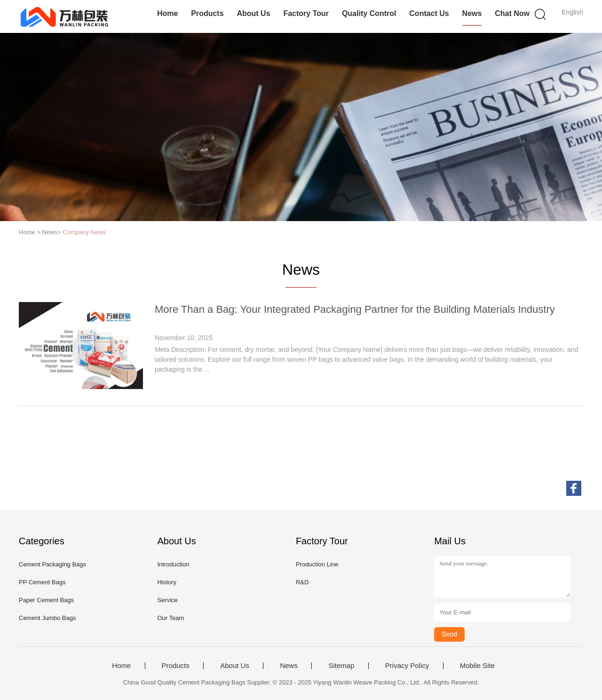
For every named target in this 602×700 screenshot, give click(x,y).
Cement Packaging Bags (52, 564)
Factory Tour (306, 13)
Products (207, 13)
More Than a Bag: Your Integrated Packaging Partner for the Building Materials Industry (355, 309)
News (472, 13)
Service (167, 600)
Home (167, 13)
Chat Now (512, 13)
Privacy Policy (407, 666)
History (166, 582)
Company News (84, 232)
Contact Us (429, 13)
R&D (302, 582)
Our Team (170, 618)
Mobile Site (477, 666)
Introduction (173, 564)
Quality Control (369, 13)
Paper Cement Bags (46, 600)
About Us (253, 13)
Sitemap (341, 666)
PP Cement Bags (42, 582)
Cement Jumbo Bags (47, 618)
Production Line (317, 564)
